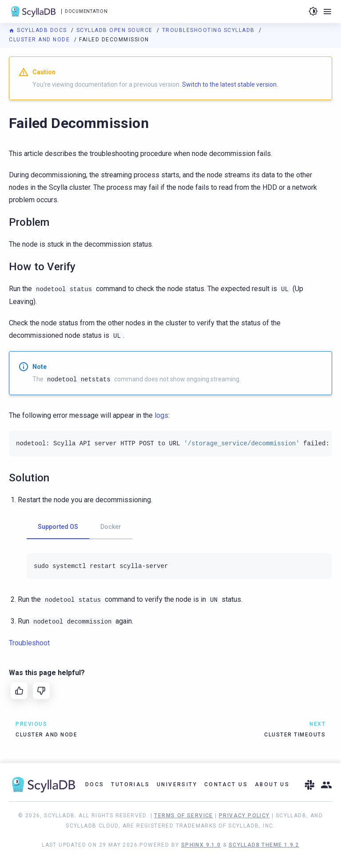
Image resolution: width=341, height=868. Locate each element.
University (177, 784)
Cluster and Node (40, 40)
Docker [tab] (111, 527)
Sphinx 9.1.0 (201, 845)
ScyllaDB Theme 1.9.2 (264, 845)
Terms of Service (183, 816)
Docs (95, 784)
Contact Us (226, 784)
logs (161, 415)
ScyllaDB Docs (39, 30)
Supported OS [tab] (58, 527)
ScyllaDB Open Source (116, 30)
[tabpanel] (179, 566)
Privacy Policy (244, 816)
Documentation (86, 11)
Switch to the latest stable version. (230, 84)
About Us (272, 784)
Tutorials (130, 784)
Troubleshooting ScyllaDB (210, 30)
